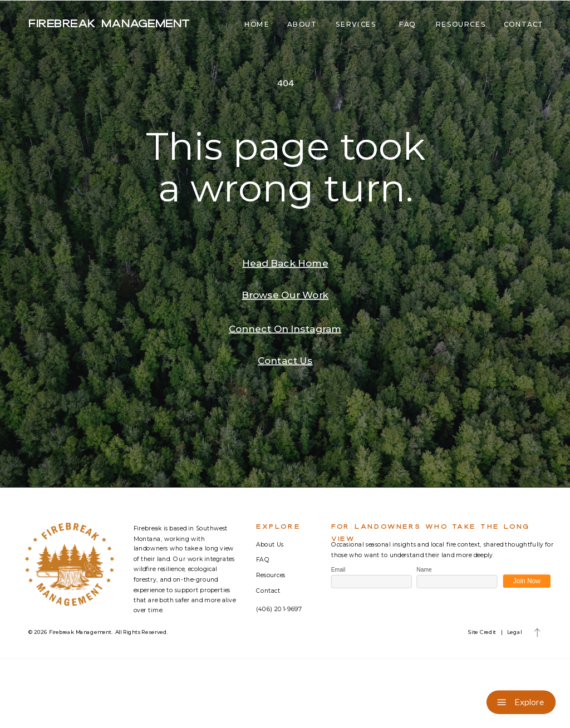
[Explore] (521, 702)
